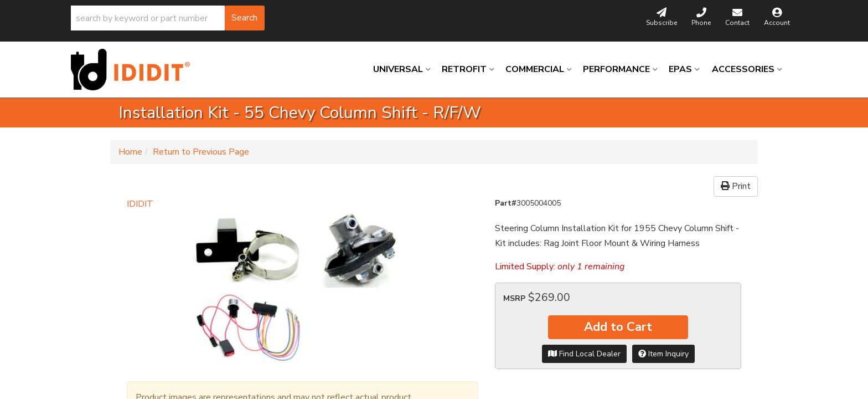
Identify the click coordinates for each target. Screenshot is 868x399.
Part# (506, 203)
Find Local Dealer (584, 354)
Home (130, 152)
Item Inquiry (663, 354)
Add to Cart (618, 327)
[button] (168, 18)
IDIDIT (140, 204)
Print (736, 186)
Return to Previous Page (201, 152)
